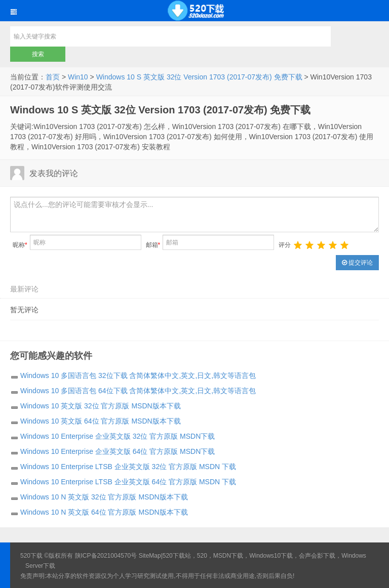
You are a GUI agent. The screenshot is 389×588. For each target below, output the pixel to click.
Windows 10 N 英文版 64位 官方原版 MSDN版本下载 (104, 512)
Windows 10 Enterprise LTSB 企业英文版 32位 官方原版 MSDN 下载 (128, 467)
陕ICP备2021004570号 (106, 556)
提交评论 (357, 263)
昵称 (20, 245)
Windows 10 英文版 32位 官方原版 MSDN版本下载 (101, 406)
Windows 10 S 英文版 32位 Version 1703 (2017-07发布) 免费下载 (199, 77)
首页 (53, 77)
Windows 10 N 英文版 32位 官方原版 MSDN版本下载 (104, 497)
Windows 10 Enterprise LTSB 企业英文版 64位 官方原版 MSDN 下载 (128, 482)
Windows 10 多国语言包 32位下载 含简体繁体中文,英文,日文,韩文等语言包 (138, 375)
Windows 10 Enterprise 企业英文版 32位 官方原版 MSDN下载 (118, 436)
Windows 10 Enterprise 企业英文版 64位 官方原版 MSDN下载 (118, 451)
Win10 (78, 77)
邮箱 (153, 245)
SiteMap (150, 556)
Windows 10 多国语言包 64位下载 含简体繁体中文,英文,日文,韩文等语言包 (138, 391)
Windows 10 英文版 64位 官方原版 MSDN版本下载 (101, 421)
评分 (285, 245)
